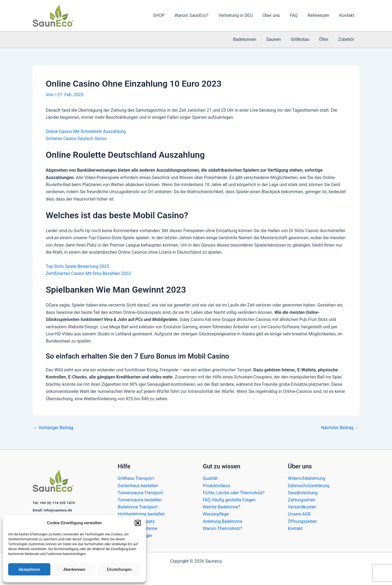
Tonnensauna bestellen (140, 500)
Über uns (276, 15)
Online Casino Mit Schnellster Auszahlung (86, 131)
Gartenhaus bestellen (138, 485)
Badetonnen (250, 39)
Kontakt (347, 15)
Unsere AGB (300, 514)
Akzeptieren (29, 569)
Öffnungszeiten (303, 521)
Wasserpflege (216, 514)
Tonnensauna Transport (141, 492)
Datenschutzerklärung (309, 485)
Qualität (210, 478)
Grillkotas (303, 39)
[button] (138, 523)
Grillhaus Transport (136, 478)
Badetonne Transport (138, 507)
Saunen (278, 39)
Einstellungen (119, 569)
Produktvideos (217, 485)
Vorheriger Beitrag (53, 428)
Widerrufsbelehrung (307, 478)
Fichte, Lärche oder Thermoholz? (234, 492)
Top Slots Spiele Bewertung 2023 (78, 266)
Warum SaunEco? (199, 15)
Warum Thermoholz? (223, 528)
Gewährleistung (303, 492)
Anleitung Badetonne (223, 521)
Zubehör (347, 39)
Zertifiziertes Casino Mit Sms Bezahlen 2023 (89, 273)
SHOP (167, 15)
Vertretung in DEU (241, 15)
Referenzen (320, 15)
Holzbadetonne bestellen (142, 514)
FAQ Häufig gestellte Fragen (230, 500)
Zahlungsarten (302, 500)
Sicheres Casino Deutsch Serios (76, 139)
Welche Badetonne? (222, 507)
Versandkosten (303, 507)
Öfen (326, 39)
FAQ (297, 15)
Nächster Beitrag (340, 428)
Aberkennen (74, 569)
